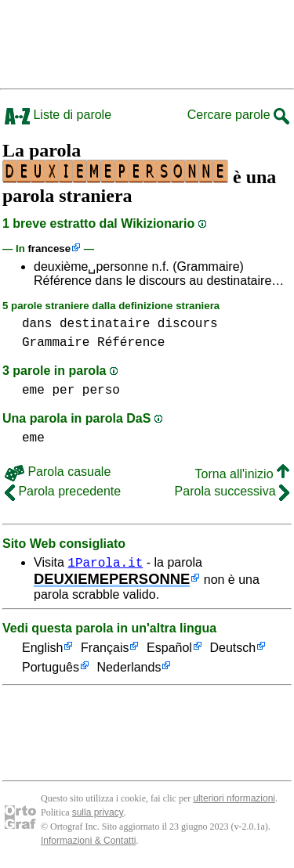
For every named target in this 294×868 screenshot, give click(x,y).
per (63, 391)
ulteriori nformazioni (234, 801)
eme (33, 391)
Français (105, 651)
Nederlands (129, 670)
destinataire (105, 324)
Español (169, 651)
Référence (131, 343)
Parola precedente (63, 491)
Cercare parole (238, 115)
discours (188, 324)
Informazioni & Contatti (88, 843)
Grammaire (56, 343)
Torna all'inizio (242, 474)
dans (37, 324)
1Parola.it (105, 564)
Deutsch (233, 651)
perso (101, 391)
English (42, 651)
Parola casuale (58, 472)
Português (51, 670)
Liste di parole (58, 115)
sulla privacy (98, 815)
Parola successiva (232, 491)
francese (49, 249)
